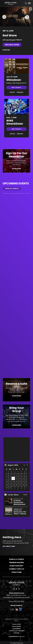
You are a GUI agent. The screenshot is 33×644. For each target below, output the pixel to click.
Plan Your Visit (16, 566)
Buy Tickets (16, 87)
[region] (17, 477)
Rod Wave (10, 35)
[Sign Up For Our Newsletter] (16, 161)
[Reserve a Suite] (16, 390)
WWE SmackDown (15, 122)
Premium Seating (16, 562)
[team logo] (12, 610)
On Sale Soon (12, 45)
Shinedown (14, 80)
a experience (16, 636)
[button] (4, 16)
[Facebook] (16, 589)
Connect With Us (17, 569)
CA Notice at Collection (16, 631)
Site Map (16, 633)
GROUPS (20, 134)
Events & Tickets (17, 559)
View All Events (12, 188)
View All (25, 495)
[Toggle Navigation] (29, 3)
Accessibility (17, 628)
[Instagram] (14, 589)
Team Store (16, 572)
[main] (16, 268)
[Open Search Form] (26, 3)
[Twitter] (19, 589)
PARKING (6, 50)
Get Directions (9, 546)
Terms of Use (16, 624)
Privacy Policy (16, 626)
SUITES (12, 92)
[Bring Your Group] (16, 416)
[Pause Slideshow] (31, 9)
